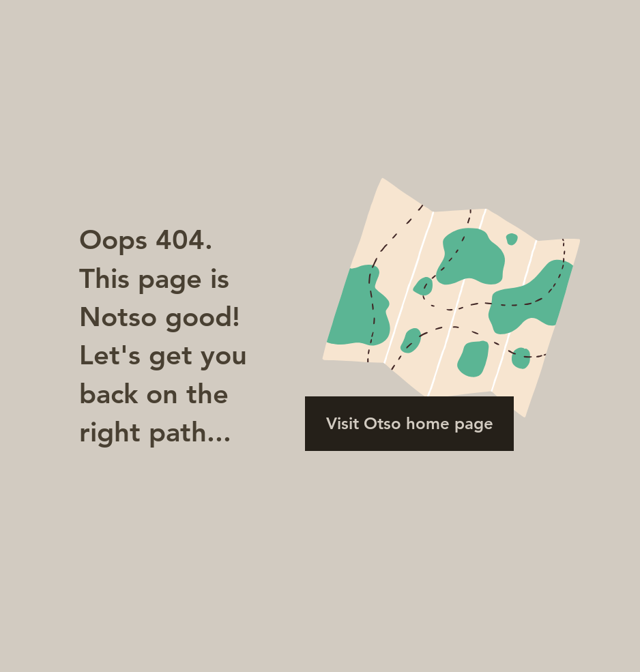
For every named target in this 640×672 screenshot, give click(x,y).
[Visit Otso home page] (409, 424)
